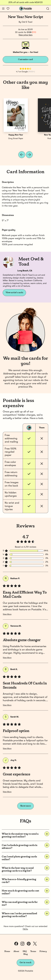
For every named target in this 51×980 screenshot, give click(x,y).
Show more (26, 806)
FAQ (25, 951)
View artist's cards (14, 293)
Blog (25, 954)
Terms (33, 951)
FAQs (25, 929)
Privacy (43, 951)
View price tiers (25, 35)
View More (7, 614)
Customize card (25, 59)
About (16, 951)
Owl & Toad (27, 22)
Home (7, 951)
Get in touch (25, 963)
